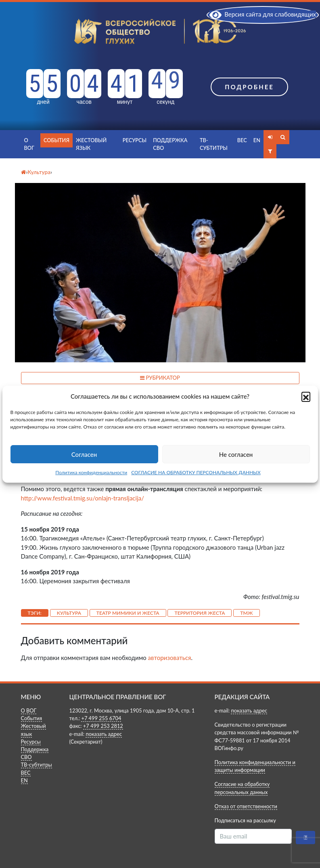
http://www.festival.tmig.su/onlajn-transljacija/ (83, 498)
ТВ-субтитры (214, 144)
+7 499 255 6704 (101, 718)
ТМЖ (246, 613)
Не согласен (236, 454)
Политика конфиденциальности (91, 472)
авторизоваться (170, 658)
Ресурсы (135, 140)
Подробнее (249, 87)
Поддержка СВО (170, 144)
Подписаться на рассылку (245, 820)
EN (257, 140)
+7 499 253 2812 (103, 726)
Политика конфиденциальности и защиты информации (255, 766)
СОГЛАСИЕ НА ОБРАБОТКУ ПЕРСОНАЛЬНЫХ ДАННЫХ (196, 472)
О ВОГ (29, 144)
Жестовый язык (91, 144)
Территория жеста (200, 613)
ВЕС (242, 140)
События (56, 140)
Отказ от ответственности (246, 806)
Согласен (84, 454)
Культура (69, 613)
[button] (306, 396)
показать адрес (104, 734)
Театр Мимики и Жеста (128, 613)
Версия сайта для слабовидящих (263, 14)
